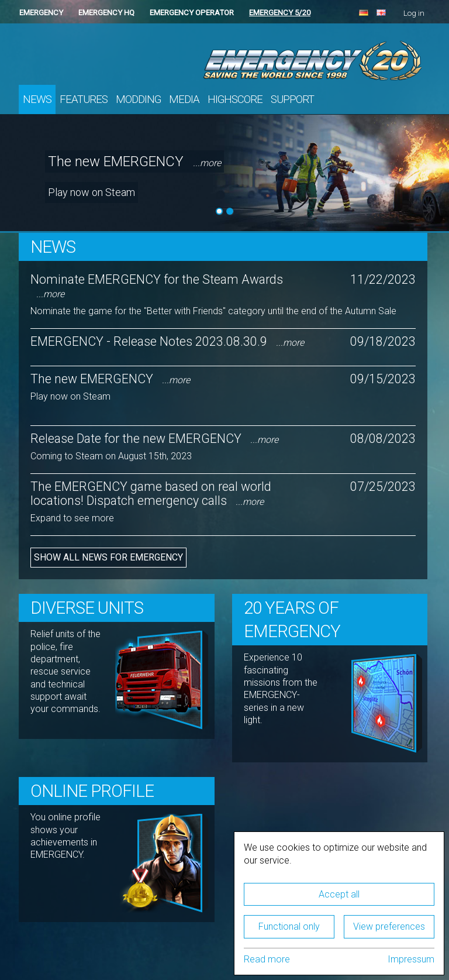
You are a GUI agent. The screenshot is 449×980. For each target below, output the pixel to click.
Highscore (235, 99)
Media (184, 99)
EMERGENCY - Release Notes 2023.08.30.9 (167, 341)
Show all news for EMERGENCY (108, 557)
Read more (267, 959)
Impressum (411, 959)
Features (84, 99)
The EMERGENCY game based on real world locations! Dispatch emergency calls (151, 493)
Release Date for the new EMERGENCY (154, 439)
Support (292, 99)
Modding (138, 99)
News (37, 99)
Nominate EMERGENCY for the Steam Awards (157, 286)
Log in (414, 13)
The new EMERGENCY (134, 162)
